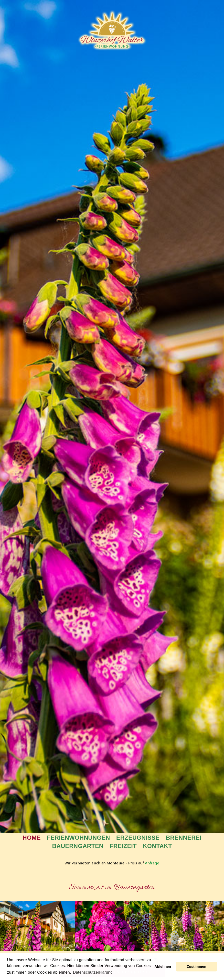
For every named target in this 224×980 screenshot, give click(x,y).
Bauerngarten (78, 846)
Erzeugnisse (138, 838)
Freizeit (123, 846)
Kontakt (157, 846)
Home (32, 838)
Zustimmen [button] (197, 967)
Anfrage (152, 863)
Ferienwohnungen (78, 838)
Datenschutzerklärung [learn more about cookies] (93, 972)
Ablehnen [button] (163, 967)
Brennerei (184, 838)
